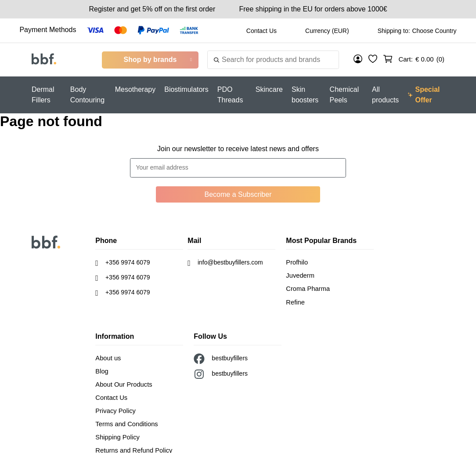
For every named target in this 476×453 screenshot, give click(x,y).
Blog (101, 368)
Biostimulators (186, 89)
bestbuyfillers (221, 357)
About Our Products (122, 381)
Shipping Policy (116, 432)
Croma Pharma (307, 287)
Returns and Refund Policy (132, 445)
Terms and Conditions (125, 419)
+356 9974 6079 (123, 263)
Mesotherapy (135, 89)
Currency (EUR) (327, 31)
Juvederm (299, 275)
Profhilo (296, 262)
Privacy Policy (114, 406)
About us (107, 355)
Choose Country (434, 31)
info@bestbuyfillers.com (225, 263)
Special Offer (424, 95)
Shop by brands (150, 60)
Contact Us (261, 31)
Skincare (269, 89)
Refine (295, 300)
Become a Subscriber (238, 194)
